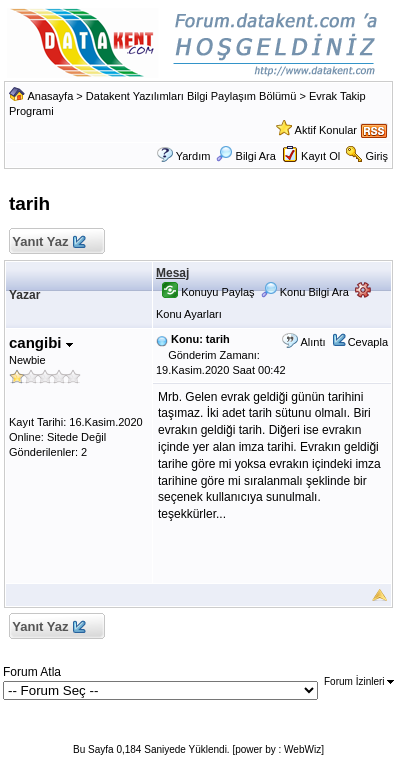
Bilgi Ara (245, 156)
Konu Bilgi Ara (305, 292)
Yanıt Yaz (48, 242)
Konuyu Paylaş (208, 292)
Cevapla (368, 342)
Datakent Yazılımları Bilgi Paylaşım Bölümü (191, 96)
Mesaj (172, 273)
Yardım (193, 156)
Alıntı (312, 342)
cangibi (41, 342)
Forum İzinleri (359, 681)
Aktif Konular (326, 130)
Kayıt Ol (320, 156)
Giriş (376, 156)
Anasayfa (50, 96)
